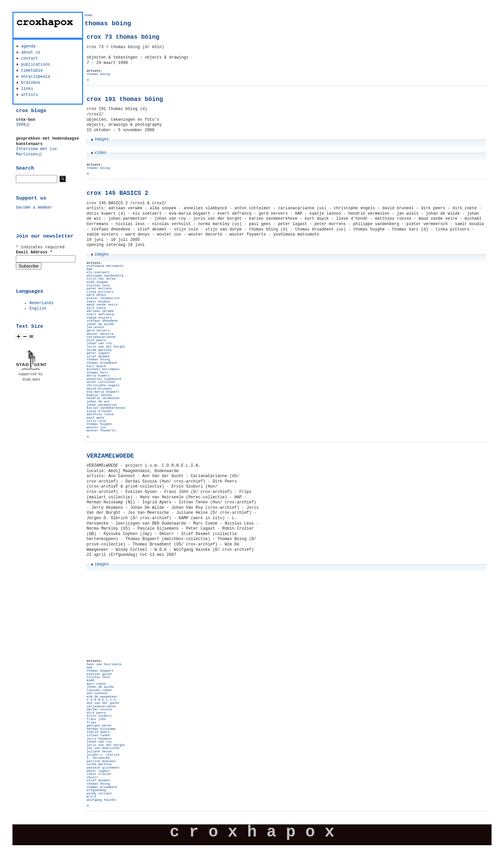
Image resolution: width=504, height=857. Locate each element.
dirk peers (96, 340)
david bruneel (99, 389)
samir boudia (98, 302)
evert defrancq (100, 314)
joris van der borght (106, 347)
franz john (96, 719)
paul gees (95, 418)
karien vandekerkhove (106, 408)
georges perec (99, 726)
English (38, 309)
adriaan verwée (100, 311)
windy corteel (99, 794)
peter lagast (98, 353)
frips (91, 723)
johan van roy (99, 343)
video (100, 153)
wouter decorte (100, 334)
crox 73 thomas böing (123, 37)
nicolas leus (98, 285)
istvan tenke (98, 735)
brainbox (31, 83)
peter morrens (99, 289)
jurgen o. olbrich (103, 755)
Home (88, 15)
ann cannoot (97, 693)
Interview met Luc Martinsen (36, 152)
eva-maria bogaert (103, 392)
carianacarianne (101, 337)
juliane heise (99, 752)
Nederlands (41, 303)
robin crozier (99, 774)
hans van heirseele (104, 664)
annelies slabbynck (104, 379)
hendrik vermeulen (103, 398)
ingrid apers (98, 732)
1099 (23, 125)
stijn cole (96, 421)
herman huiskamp (101, 729)
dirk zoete (96, 308)
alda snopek (97, 282)
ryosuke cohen (99, 690)
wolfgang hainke (101, 800)
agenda (28, 46)
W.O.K (91, 797)
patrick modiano (101, 761)
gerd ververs (98, 331)
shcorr (92, 777)
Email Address (34, 252)
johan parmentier (102, 405)
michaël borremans (103, 369)
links (27, 89)
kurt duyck (96, 366)
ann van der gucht (103, 703)
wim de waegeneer (102, 697)
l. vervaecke (98, 758)
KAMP (90, 681)
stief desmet (98, 356)
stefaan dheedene (102, 321)
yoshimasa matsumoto (105, 266)
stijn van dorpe (101, 279)
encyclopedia (35, 77)
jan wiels (95, 327)
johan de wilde (100, 324)
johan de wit (98, 402)
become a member (34, 208)
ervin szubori (99, 716)
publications (35, 65)
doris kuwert (98, 376)
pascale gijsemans (103, 768)
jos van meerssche (103, 748)
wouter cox (96, 427)
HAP (89, 269)
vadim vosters (99, 318)
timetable (32, 71)
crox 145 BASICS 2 (117, 193)
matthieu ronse (100, 414)
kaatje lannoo (99, 395)
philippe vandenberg (105, 276)
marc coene (96, 684)
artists (29, 95)
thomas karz (97, 373)
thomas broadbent (102, 363)
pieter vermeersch (103, 298)
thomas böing (98, 74)
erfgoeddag (96, 790)
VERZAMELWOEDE (110, 456)
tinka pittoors (100, 292)
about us (31, 52)
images (101, 139)
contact (29, 59)
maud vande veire (102, 305)
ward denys (96, 295)
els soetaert (98, 272)
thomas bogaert (100, 671)
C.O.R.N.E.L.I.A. (102, 700)
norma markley (99, 350)
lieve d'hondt (99, 411)
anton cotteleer (101, 382)
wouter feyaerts (101, 431)
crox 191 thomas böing (125, 99)
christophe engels (103, 385)
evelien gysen (99, 674)
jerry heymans (99, 739)
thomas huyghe (99, 424)
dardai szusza (99, 709)
